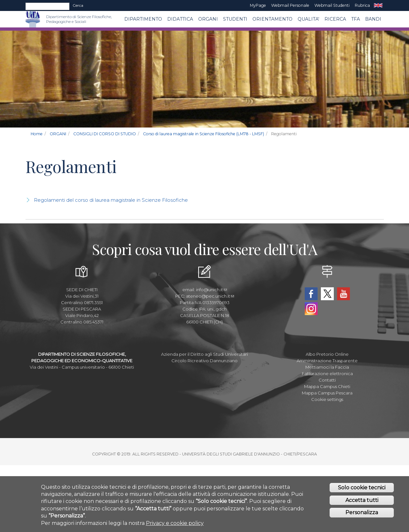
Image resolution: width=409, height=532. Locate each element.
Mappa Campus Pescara (327, 393)
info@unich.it (211, 290)
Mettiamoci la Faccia (327, 367)
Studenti (235, 19)
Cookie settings (327, 399)
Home (37, 134)
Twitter (327, 294)
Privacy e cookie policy (175, 523)
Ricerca (335, 19)
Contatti (327, 380)
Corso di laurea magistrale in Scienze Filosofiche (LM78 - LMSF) (204, 134)
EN (378, 5)
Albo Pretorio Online (327, 354)
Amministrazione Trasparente (327, 361)
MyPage (258, 5)
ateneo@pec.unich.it (210, 296)
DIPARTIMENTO (143, 19)
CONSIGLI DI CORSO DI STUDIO (105, 134)
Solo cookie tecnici (362, 488)
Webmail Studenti (332, 5)
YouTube (343, 294)
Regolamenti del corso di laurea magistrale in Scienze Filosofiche (111, 200)
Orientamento (272, 19)
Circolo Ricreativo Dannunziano (204, 361)
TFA (356, 19)
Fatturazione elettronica (327, 373)
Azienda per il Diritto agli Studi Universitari (204, 354)
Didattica (180, 19)
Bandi (373, 19)
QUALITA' (308, 19)
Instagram (311, 309)
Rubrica (362, 5)
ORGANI (208, 19)
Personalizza (362, 513)
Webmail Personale (290, 5)
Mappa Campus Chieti (327, 386)
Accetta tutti (362, 500)
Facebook (311, 294)
